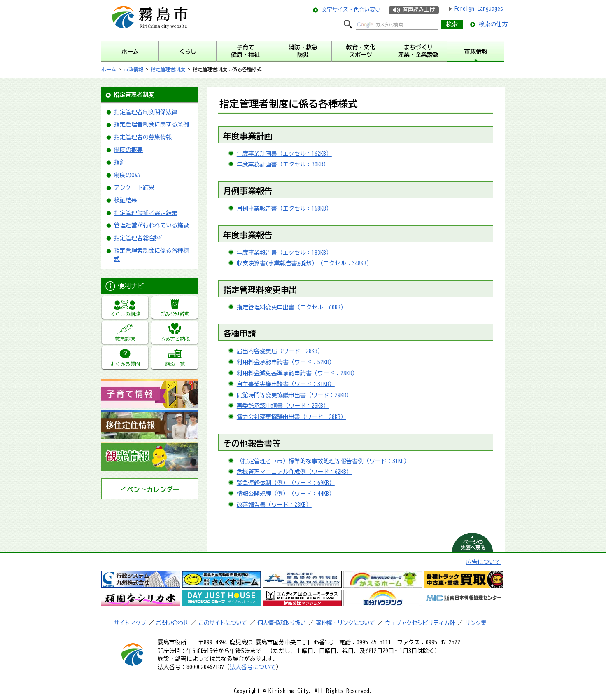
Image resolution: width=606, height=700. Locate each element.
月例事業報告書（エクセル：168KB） (284, 208)
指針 (120, 162)
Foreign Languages (479, 9)
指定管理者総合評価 (140, 238)
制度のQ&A (127, 175)
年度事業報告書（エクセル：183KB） (284, 253)
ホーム (109, 69)
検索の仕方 (493, 24)
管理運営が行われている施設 (151, 225)
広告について (483, 562)
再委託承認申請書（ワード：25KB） (283, 406)
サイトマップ (130, 623)
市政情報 (133, 69)
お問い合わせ (172, 623)
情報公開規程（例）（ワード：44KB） (286, 494)
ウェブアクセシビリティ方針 (420, 623)
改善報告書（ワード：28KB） (274, 505)
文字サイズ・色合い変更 (351, 10)
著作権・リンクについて (345, 623)
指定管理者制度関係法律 (146, 112)
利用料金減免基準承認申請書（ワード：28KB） (297, 373)
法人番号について (253, 667)
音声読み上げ (419, 10)
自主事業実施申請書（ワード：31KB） (286, 384)
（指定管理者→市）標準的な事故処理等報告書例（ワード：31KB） (323, 461)
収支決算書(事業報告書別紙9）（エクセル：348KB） (304, 263)
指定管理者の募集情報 (143, 137)
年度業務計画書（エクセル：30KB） (283, 164)
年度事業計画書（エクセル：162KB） (284, 154)
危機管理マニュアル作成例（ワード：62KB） (294, 472)
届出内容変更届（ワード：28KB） (280, 351)
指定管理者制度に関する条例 (151, 124)
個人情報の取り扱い (281, 623)
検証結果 (126, 200)
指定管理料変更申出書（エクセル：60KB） (291, 307)
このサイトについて (223, 623)
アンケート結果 (134, 187)
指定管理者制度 (168, 69)
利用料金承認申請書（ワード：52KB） (286, 362)
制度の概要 (128, 150)
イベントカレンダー (150, 489)
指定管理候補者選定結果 (146, 213)
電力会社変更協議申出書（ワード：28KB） (291, 417)
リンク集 (475, 623)
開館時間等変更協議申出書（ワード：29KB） (294, 395)
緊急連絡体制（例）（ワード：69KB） (286, 483)
